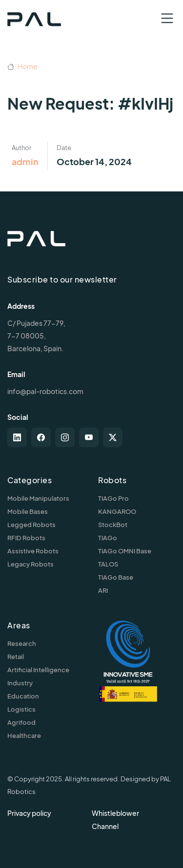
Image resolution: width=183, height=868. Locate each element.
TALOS (108, 564)
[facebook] (41, 437)
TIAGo (108, 538)
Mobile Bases (28, 511)
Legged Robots (31, 525)
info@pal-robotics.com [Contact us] (45, 391)
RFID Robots (26, 538)
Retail (16, 657)
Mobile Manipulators (38, 498)
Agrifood (21, 722)
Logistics (21, 709)
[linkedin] (17, 437)
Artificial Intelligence (38, 670)
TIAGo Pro (113, 498)
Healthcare (24, 736)
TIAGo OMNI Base (125, 551)
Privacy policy (29, 813)
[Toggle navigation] (167, 18)
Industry (20, 683)
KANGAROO (117, 511)
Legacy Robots (30, 564)
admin (25, 161)
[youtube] (89, 437)
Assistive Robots (33, 551)
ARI (103, 590)
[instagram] (65, 437)
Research (22, 643)
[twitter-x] (113, 437)
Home (22, 66)
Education (23, 696)
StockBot (113, 525)
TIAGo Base (116, 577)
